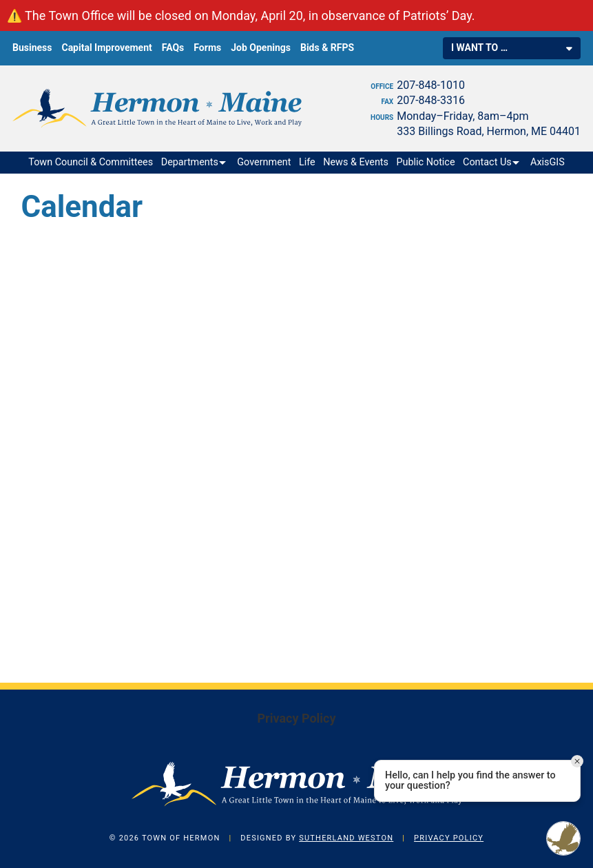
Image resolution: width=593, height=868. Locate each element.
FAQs (173, 48)
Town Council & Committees (91, 162)
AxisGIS (548, 162)
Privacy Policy (296, 718)
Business (32, 48)
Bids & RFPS (327, 48)
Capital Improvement (106, 48)
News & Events (356, 162)
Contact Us (487, 162)
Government (264, 162)
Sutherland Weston (346, 838)
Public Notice (426, 162)
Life (307, 162)
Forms (207, 48)
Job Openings (261, 48)
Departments (190, 162)
